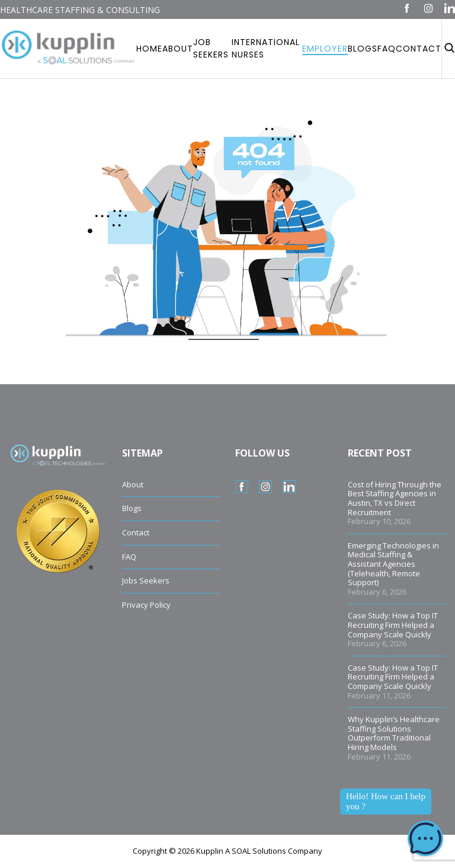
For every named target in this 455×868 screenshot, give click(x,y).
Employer (325, 49)
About (178, 49)
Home (149, 49)
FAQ (129, 557)
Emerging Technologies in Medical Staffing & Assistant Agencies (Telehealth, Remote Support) (393, 564)
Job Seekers (211, 48)
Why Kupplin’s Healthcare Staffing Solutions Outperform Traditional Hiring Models (394, 733)
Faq (387, 49)
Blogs (363, 49)
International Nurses (266, 48)
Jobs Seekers (146, 580)
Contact (419, 49)
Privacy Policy (146, 605)
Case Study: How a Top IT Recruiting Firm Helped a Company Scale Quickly (393, 625)
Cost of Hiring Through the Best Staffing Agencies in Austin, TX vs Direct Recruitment (395, 498)
